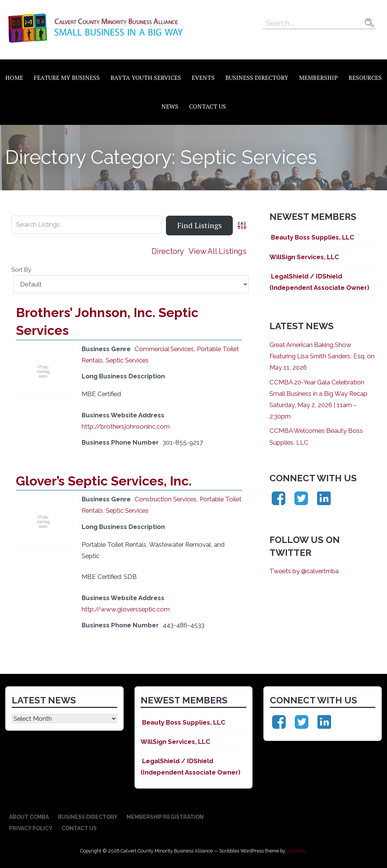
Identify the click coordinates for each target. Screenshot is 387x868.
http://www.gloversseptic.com (126, 609)
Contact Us (207, 106)
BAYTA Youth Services (146, 78)
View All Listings (217, 251)
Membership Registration (165, 817)
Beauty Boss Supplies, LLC (312, 237)
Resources (365, 78)
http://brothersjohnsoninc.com (126, 426)
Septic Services (127, 360)
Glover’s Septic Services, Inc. (104, 481)
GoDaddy (296, 851)
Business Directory (257, 78)
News (170, 106)
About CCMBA (29, 817)
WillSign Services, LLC (304, 257)
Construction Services (166, 499)
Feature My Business (67, 78)
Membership (318, 78)
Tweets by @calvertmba (304, 571)
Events (203, 78)
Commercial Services (164, 349)
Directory (168, 251)
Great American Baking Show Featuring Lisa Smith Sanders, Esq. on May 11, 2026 (322, 356)
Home (14, 78)
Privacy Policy (31, 828)
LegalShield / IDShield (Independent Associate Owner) (319, 282)
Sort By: (22, 270)
